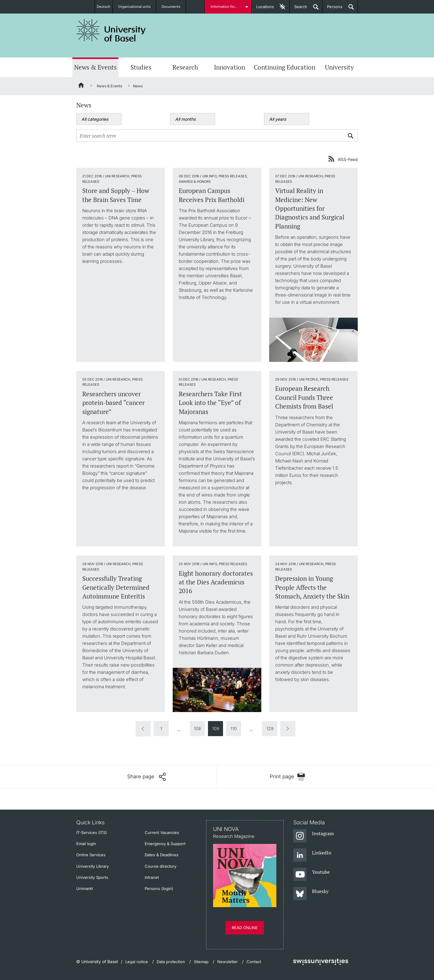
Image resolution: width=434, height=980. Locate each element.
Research (185, 67)
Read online (245, 928)
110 (234, 728)
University (339, 67)
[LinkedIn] (312, 855)
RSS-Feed (348, 159)
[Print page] (287, 777)
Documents (174, 7)
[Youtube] (311, 875)
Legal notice (137, 962)
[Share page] (146, 777)
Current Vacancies (162, 832)
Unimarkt (85, 888)
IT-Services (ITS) (92, 832)
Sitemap (201, 962)
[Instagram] (314, 836)
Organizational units (137, 7)
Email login (86, 844)
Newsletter (228, 962)
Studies (141, 67)
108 (197, 728)
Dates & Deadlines (162, 855)
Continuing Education (285, 67)
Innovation (230, 67)
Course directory (160, 866)
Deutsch (104, 7)
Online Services (91, 855)
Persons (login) (159, 888)
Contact (254, 962)
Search (298, 9)
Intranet (152, 877)
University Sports (92, 877)
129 (270, 728)
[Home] (81, 86)
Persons (332, 9)
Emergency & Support (165, 844)
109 (216, 728)
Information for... (225, 7)
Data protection (171, 962)
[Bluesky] (311, 894)
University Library (93, 866)
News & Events (95, 67)
